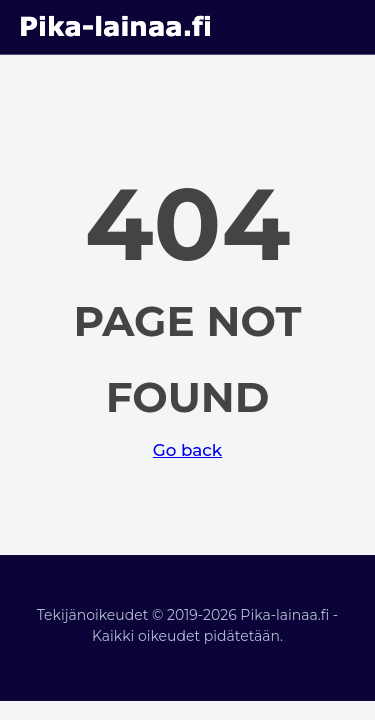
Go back (187, 450)
